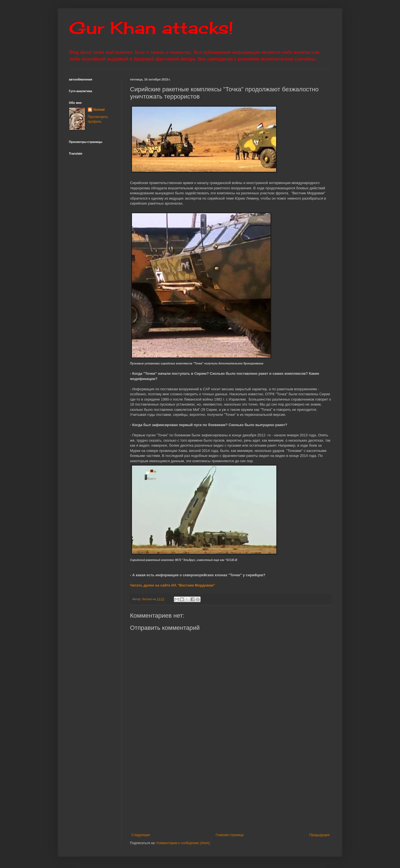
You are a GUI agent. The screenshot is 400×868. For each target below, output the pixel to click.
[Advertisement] (265, 791)
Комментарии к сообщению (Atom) (183, 843)
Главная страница (230, 835)
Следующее (141, 835)
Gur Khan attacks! (151, 28)
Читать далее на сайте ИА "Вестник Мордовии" (172, 585)
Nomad (99, 110)
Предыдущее (320, 835)
